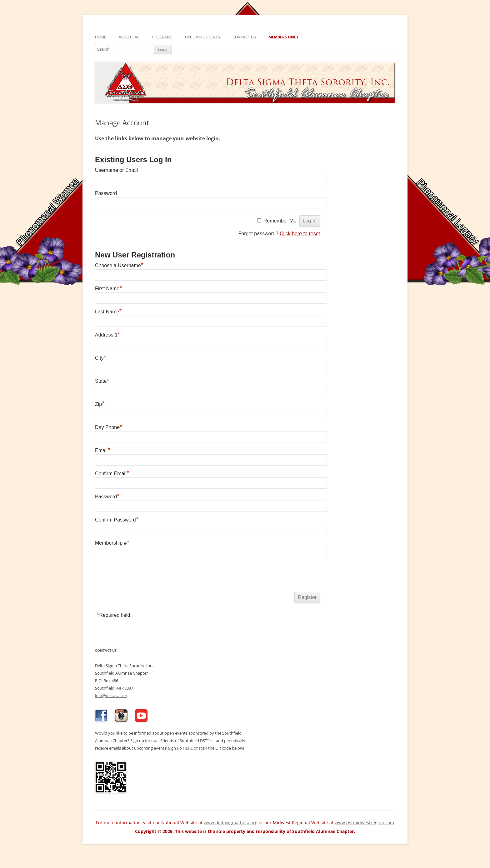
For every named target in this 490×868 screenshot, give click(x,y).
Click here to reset (300, 234)
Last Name (108, 312)
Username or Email (116, 170)
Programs (162, 37)
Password (106, 193)
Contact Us (244, 37)
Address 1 (108, 335)
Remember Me (280, 221)
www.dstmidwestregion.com (364, 823)
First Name (109, 289)
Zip (100, 404)
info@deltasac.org (112, 696)
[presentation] (142, 576)
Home (101, 37)
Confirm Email (112, 474)
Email (103, 450)
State (102, 381)
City (101, 358)
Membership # (112, 543)
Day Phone (109, 427)
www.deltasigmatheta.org (231, 823)
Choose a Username (119, 265)
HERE (188, 748)
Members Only (283, 37)
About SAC (129, 37)
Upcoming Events (202, 37)
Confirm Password (117, 520)
